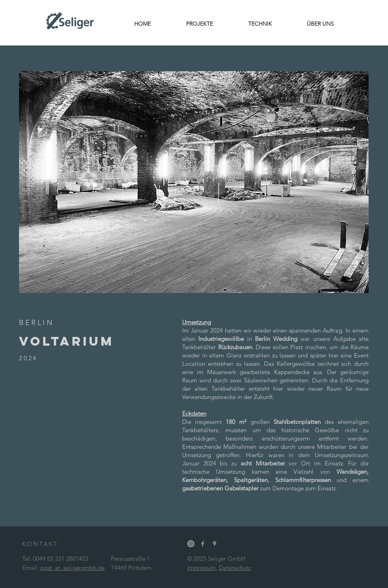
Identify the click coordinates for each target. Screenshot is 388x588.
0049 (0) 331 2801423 (61, 559)
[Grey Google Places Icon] (215, 544)
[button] (194, 182)
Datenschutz (235, 568)
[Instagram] (191, 544)
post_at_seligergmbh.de (72, 568)
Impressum (202, 568)
